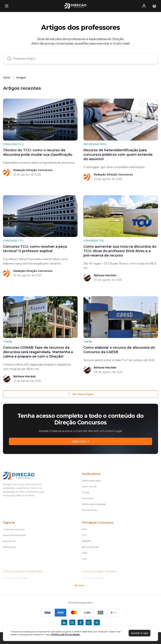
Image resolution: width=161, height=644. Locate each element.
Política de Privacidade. (66, 634)
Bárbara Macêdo (105, 275)
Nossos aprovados (91, 480)
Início (7, 78)
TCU (84, 535)
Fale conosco (10, 547)
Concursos (88, 498)
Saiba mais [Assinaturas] (81, 441)
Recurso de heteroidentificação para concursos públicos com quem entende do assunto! (118, 155)
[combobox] (83, 59)
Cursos (86, 492)
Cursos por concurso (14, 529)
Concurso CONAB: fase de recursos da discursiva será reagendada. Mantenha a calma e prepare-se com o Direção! (38, 352)
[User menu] (144, 6)
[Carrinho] (154, 6)
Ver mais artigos (80, 394)
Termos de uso (89, 510)
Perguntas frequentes (14, 535)
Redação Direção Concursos (33, 170)
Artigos (21, 78)
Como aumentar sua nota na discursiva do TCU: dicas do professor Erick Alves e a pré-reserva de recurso (120, 251)
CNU (84, 529)
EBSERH (87, 541)
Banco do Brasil (90, 547)
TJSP (85, 553)
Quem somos (89, 486)
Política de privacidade (94, 504)
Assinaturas (9, 541)
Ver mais (81, 585)
